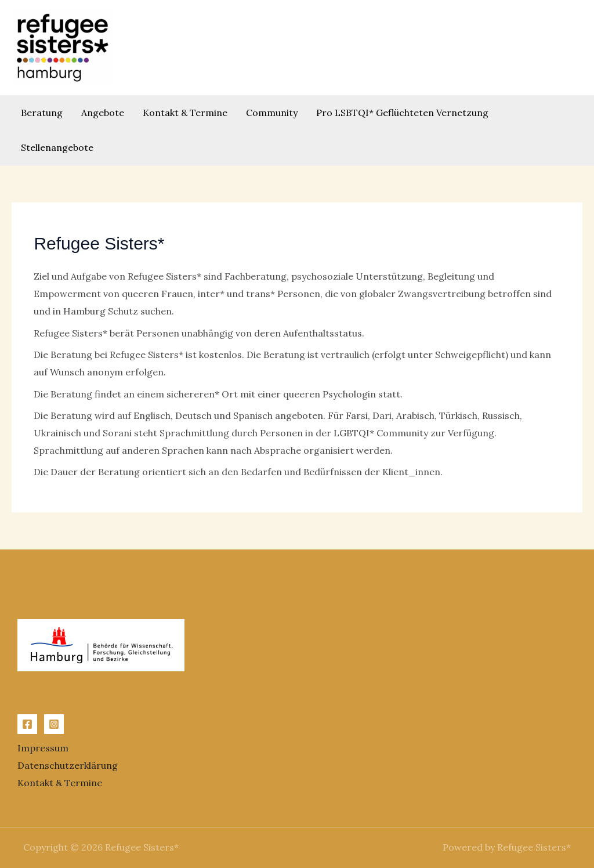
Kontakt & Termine (185, 113)
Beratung (42, 113)
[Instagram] (54, 724)
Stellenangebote (57, 147)
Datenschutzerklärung (68, 765)
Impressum (43, 748)
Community (272, 113)
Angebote (103, 113)
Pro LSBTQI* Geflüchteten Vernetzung (402, 113)
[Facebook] (27, 724)
